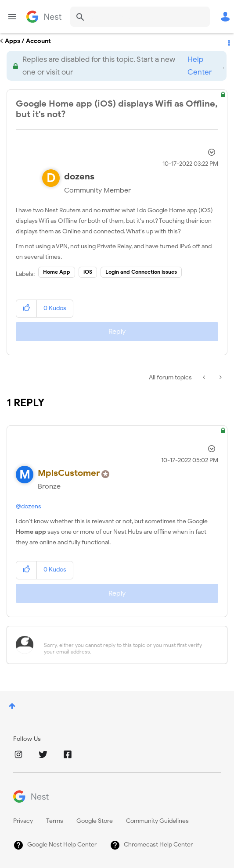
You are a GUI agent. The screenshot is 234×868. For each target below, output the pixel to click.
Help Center (200, 66)
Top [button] (12, 706)
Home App (57, 272)
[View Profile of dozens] (79, 177)
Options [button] (228, 41)
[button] (27, 309)
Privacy (23, 821)
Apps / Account (28, 41)
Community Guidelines (157, 821)
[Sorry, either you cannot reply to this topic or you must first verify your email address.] (128, 645)
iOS (88, 272)
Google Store (95, 821)
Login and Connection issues (141, 272)
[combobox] (140, 17)
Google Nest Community (44, 17)
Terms (55, 821)
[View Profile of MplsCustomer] (69, 473)
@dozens (29, 506)
